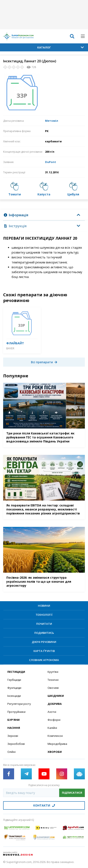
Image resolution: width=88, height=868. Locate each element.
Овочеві (53, 688)
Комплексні (55, 736)
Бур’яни (13, 720)
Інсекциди (14, 696)
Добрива (55, 704)
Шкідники (56, 696)
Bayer (10, 348)
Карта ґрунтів (44, 651)
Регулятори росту (19, 704)
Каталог (61, 47)
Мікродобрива (57, 744)
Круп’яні (53, 672)
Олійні (11, 752)
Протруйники (16, 712)
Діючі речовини (44, 642)
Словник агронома (44, 660)
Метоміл (52, 121)
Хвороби (55, 752)
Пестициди (16, 672)
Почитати (44, 624)
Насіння (14, 728)
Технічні (53, 680)
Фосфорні (54, 720)
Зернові (13, 736)
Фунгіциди (14, 688)
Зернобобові (16, 744)
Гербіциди (14, 680)
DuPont (51, 162)
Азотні (52, 712)
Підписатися (72, 793)
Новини (44, 606)
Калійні (52, 728)
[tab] (44, 215)
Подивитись (44, 633)
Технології (44, 615)
